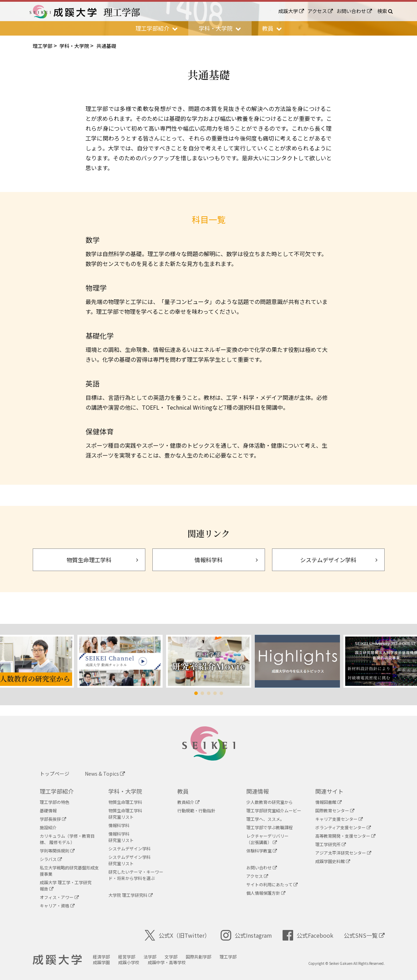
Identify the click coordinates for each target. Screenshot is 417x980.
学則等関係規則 (57, 851)
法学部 (151, 957)
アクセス (320, 11)
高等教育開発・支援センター (345, 836)
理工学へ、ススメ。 (265, 819)
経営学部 (127, 957)
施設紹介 (48, 827)
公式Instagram (246, 935)
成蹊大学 (291, 11)
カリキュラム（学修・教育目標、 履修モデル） (67, 839)
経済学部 (102, 957)
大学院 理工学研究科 (131, 895)
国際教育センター (335, 810)
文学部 (172, 957)
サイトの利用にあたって (272, 884)
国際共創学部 (199, 957)
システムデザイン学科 (129, 848)
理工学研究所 (331, 844)
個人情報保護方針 (266, 893)
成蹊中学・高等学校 (168, 962)
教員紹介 (188, 802)
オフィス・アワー (59, 897)
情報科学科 (119, 825)
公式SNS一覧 (364, 935)
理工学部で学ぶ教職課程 (270, 827)
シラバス (51, 859)
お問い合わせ (354, 11)
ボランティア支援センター (343, 827)
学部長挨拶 (53, 819)
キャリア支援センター (339, 819)
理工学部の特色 (55, 802)
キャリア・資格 (57, 905)
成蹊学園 (102, 962)
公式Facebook (308, 935)
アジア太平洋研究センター (343, 853)
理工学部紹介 (57, 791)
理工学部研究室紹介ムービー (274, 810)
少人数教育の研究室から (270, 802)
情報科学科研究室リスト (121, 837)
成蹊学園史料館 (333, 861)
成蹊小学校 (129, 962)
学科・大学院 (125, 791)
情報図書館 (328, 802)
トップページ (55, 774)
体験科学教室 (262, 851)
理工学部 (229, 957)
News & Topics (105, 774)
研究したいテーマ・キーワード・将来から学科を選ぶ (136, 875)
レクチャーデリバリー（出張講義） (267, 839)
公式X (177, 935)
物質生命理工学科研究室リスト (125, 814)
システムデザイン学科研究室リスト (129, 860)
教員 (183, 791)
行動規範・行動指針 (196, 810)
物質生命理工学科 (125, 802)
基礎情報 (48, 810)
